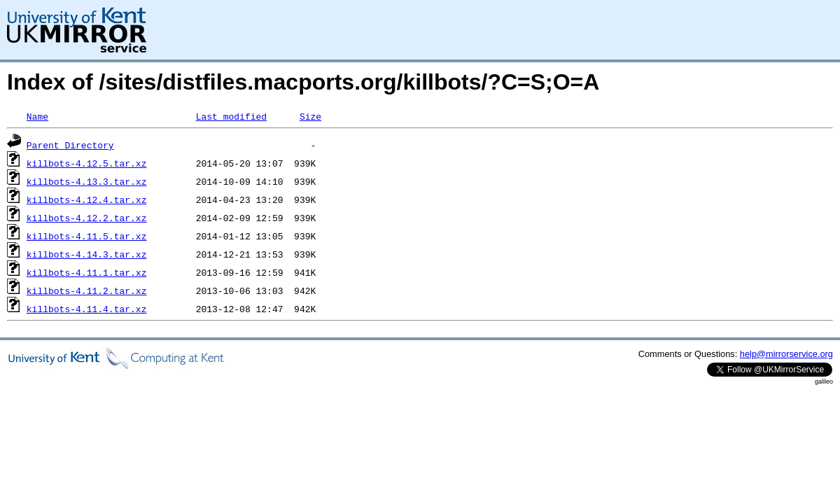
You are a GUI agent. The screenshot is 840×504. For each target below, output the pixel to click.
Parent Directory (70, 145)
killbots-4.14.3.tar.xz (87, 254)
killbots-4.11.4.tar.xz (87, 309)
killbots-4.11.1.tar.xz (87, 272)
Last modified (231, 116)
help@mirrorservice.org (786, 354)
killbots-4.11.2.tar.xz (87, 290)
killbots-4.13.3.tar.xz (87, 181)
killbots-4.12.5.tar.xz (87, 163)
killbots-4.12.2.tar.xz (87, 218)
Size (310, 116)
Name (37, 116)
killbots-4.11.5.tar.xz (87, 236)
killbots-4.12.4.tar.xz (87, 199)
